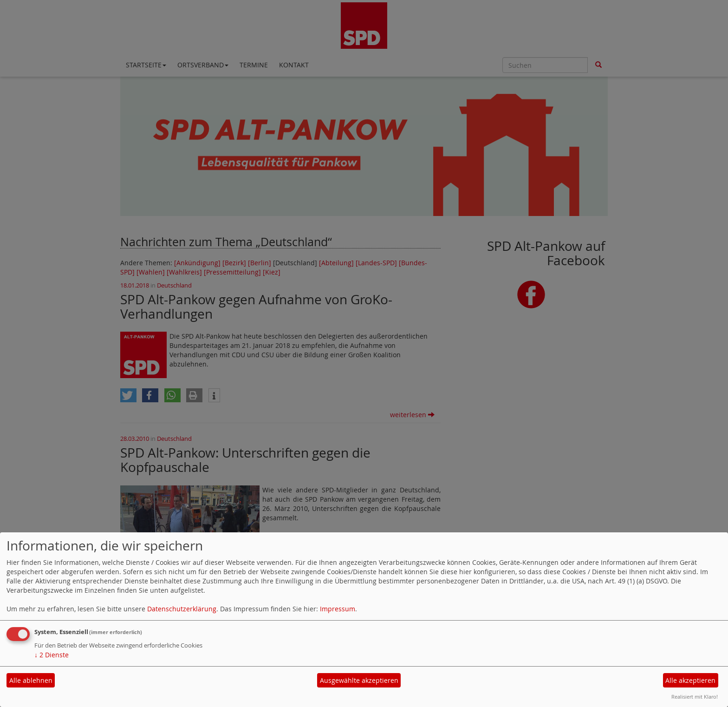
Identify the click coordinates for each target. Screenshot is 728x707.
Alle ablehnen (31, 680)
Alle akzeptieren (690, 680)
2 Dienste (52, 655)
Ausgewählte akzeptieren (359, 680)
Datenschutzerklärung (182, 609)
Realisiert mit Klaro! (695, 697)
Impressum (338, 609)
